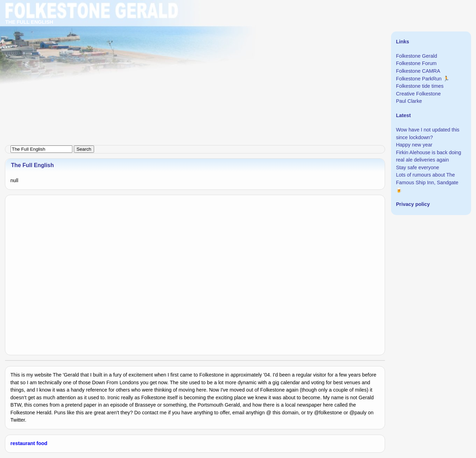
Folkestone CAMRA (418, 71)
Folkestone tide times (420, 86)
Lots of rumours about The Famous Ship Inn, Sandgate (427, 179)
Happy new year (414, 145)
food (42, 443)
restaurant (23, 443)
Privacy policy (413, 204)
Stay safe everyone (417, 167)
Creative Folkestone (418, 94)
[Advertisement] (210, 49)
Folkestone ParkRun (419, 79)
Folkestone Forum (416, 63)
